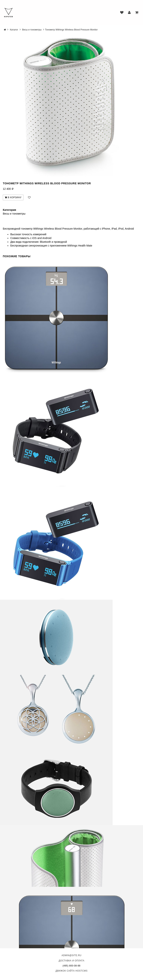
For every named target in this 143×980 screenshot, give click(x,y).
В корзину (13, 197)
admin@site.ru (71, 955)
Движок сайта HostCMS (72, 971)
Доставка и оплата (72, 961)
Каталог (14, 30)
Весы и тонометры (32, 30)
